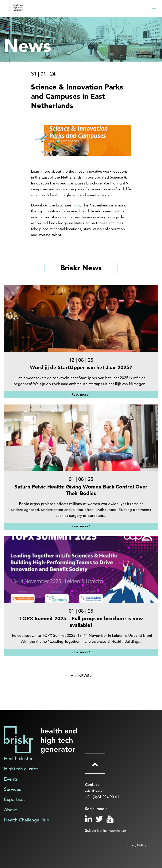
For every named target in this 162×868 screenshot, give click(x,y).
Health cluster (18, 759)
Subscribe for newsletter (106, 830)
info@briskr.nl (96, 791)
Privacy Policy (136, 845)
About (10, 810)
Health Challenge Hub (27, 820)
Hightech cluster (21, 769)
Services (13, 789)
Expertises (15, 799)
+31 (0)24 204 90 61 (102, 797)
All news (81, 676)
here (76, 205)
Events (11, 779)
